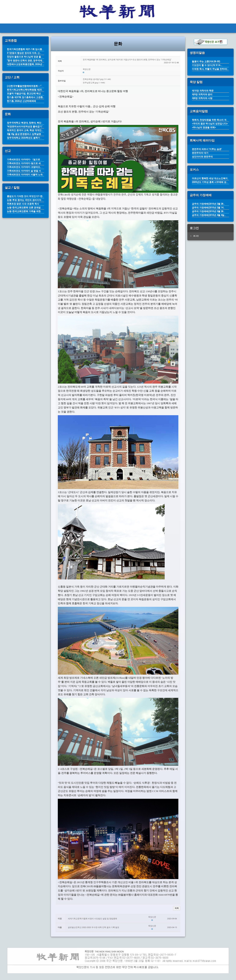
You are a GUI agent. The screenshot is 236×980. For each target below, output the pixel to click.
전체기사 (78, 28)
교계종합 (97, 28)
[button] (131, 69)
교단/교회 (117, 28)
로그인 (196, 236)
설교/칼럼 (137, 28)
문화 (154, 28)
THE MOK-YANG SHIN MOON (48, 28)
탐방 (183, 28)
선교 (169, 28)
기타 (197, 28)
